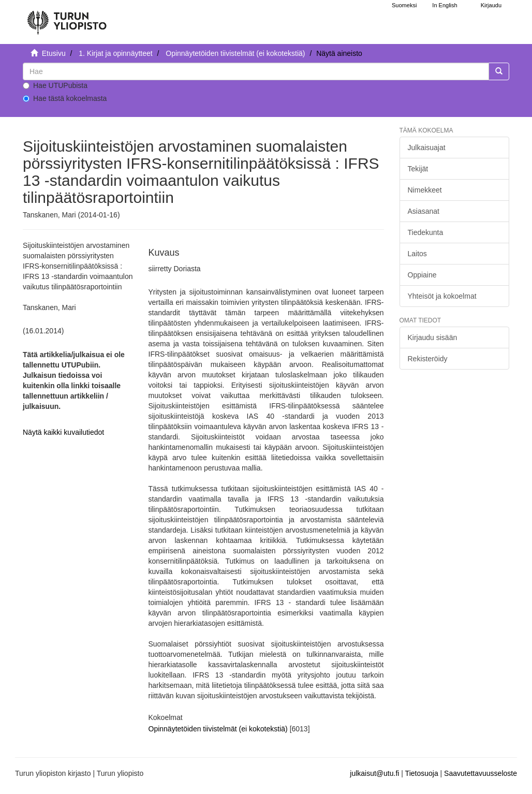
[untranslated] (256, 71)
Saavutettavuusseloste (481, 773)
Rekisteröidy (428, 359)
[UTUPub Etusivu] (67, 18)
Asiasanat (424, 211)
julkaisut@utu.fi (374, 773)
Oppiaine (422, 275)
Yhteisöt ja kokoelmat (442, 296)
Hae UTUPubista (55, 85)
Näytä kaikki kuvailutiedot (63, 432)
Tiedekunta (426, 232)
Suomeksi (404, 5)
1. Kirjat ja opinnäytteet (115, 53)
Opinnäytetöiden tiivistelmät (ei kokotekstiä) (235, 53)
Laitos (417, 254)
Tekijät (418, 169)
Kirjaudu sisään (433, 337)
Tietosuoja (422, 773)
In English (445, 5)
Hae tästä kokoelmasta (65, 98)
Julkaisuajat (427, 148)
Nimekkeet (425, 190)
